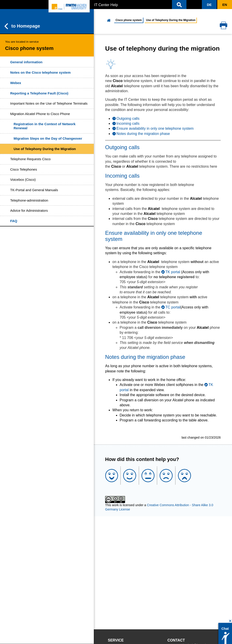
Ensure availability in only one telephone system (155, 128)
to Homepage (22, 26)
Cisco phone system (129, 20)
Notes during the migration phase (143, 134)
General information (26, 62)
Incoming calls (128, 123)
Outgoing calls (128, 119)
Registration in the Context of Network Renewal (45, 126)
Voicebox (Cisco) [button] (23, 180)
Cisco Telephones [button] (24, 169)
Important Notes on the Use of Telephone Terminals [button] (49, 103)
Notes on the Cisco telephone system (40, 72)
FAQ (14, 221)
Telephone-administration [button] (29, 200)
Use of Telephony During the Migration (45, 149)
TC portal (173, 307)
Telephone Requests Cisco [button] (30, 159)
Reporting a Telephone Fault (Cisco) (39, 93)
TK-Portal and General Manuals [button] (34, 190)
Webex (16, 83)
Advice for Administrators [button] (29, 210)
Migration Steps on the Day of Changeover (48, 138)
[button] (179, 5)
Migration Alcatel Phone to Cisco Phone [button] (40, 114)
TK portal (173, 272)
